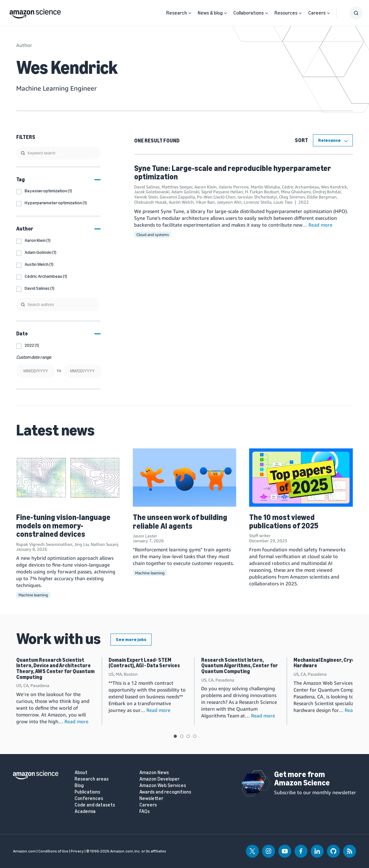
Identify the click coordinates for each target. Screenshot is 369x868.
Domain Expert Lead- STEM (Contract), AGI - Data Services (144, 663)
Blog (79, 786)
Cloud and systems (153, 235)
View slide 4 (195, 736)
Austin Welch (181, 202)
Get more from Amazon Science (302, 778)
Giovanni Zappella (177, 197)
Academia (85, 812)
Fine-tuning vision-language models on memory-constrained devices (63, 526)
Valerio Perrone (234, 187)
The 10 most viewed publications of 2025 (284, 521)
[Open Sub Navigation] (190, 13)
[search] (58, 153)
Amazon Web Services (163, 786)
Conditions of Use (53, 851)
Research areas (92, 779)
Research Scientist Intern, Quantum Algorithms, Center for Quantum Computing (240, 666)
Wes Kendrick (334, 187)
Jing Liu (81, 544)
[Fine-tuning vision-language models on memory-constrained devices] (68, 477)
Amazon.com (24, 851)
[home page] (35, 12)
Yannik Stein (146, 197)
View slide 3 (188, 736)
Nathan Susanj (104, 544)
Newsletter (151, 799)
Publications (87, 792)
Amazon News (154, 773)
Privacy (77, 851)
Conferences (89, 799)
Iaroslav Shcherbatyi (257, 197)
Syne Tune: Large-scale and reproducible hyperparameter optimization (233, 172)
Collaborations (248, 13)
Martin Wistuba (265, 187)
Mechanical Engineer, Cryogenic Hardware (330, 663)
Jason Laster (145, 536)
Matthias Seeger (177, 187)
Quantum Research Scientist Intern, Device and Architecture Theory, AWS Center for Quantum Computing (55, 669)
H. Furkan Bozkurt (262, 192)
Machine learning (33, 595)
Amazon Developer (159, 779)
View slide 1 (175, 736)
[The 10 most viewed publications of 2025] (301, 477)
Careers (317, 13)
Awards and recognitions (165, 792)
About (81, 773)
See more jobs (131, 640)
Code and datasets (95, 805)
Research (177, 13)
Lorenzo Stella (258, 202)
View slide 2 (182, 736)
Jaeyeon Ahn (229, 202)
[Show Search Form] (356, 13)
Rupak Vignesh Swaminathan (44, 544)
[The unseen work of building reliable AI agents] (185, 478)
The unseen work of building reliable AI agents (180, 521)
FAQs (144, 812)
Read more (320, 225)
